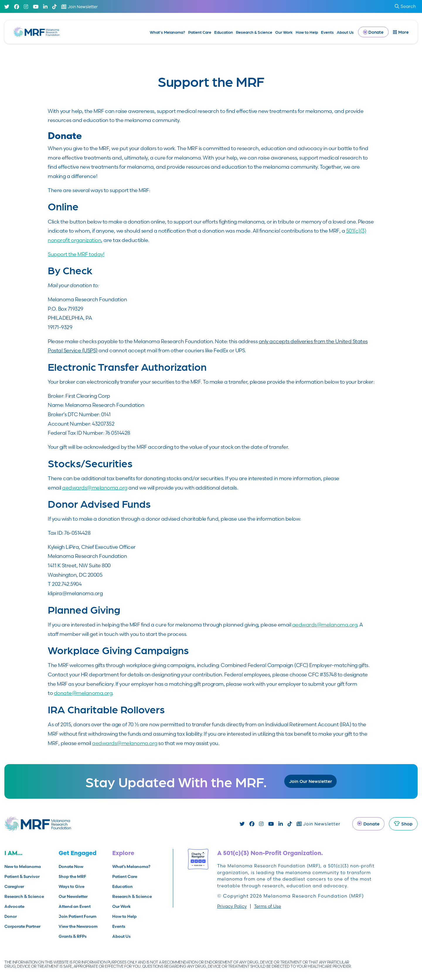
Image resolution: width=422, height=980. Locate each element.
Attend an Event (75, 906)
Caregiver (14, 886)
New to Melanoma (23, 866)
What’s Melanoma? (167, 32)
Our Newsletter (73, 896)
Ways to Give (72, 886)
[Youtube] (36, 7)
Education (224, 32)
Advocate (14, 906)
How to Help (307, 32)
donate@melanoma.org (83, 693)
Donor (11, 916)
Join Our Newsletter (310, 781)
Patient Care (200, 32)
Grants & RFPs (73, 936)
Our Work (284, 32)
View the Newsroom (78, 926)
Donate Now (71, 866)
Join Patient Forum (78, 916)
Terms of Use (268, 906)
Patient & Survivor (22, 876)
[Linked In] (45, 7)
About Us (345, 32)
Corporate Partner (22, 926)
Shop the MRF (72, 876)
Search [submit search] (405, 6)
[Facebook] (17, 7)
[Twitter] (7, 7)
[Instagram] (26, 7)
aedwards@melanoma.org (95, 488)
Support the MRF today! (76, 254)
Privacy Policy (232, 906)
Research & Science (254, 32)
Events (327, 32)
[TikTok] (54, 7)
